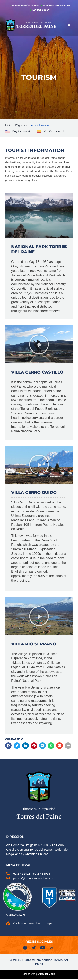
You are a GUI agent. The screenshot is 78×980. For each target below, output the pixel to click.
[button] (39, 344)
